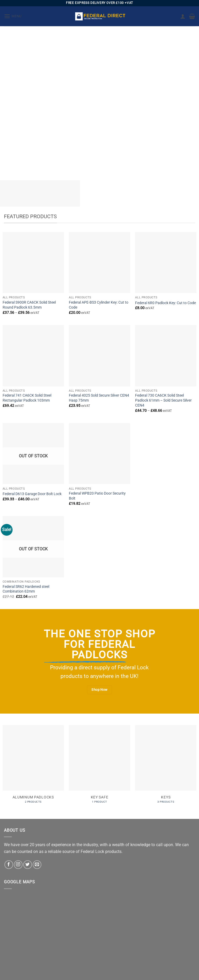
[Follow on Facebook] (9, 865)
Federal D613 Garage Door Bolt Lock (32, 494)
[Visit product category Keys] (166, 767)
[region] (99, 99)
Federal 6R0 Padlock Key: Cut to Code (165, 303)
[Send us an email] (37, 865)
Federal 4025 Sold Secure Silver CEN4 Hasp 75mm (99, 398)
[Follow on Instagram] (18, 865)
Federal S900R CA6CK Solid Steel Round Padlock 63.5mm (29, 305)
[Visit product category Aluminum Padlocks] (33, 767)
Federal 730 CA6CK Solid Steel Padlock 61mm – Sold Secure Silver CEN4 (163, 400)
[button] (13, 16)
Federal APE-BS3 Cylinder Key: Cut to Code (99, 305)
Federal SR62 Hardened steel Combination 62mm (26, 589)
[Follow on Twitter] (28, 865)
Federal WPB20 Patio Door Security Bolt (97, 496)
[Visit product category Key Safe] (99, 767)
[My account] (183, 16)
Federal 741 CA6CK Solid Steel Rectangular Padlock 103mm (27, 398)
